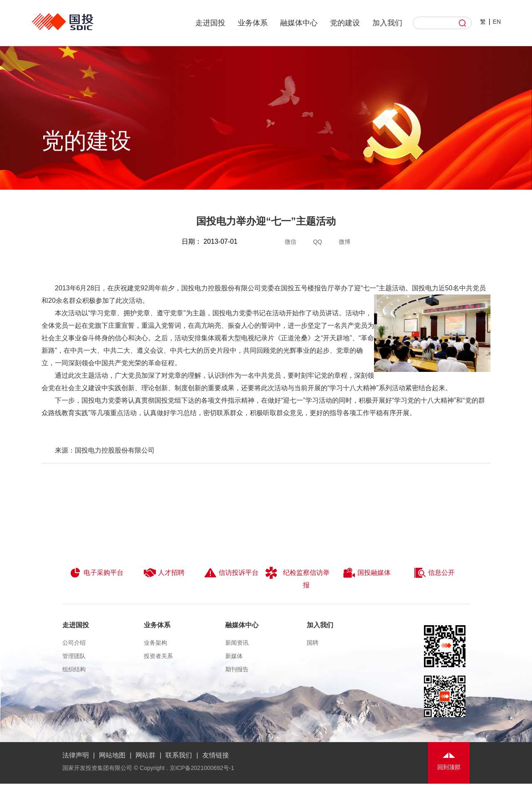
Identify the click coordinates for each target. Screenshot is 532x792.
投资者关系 (158, 656)
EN (497, 22)
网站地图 (112, 755)
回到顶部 (449, 767)
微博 (345, 242)
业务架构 (155, 643)
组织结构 (74, 669)
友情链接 (216, 755)
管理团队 (74, 656)
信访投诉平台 (231, 573)
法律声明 (76, 755)
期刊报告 (237, 669)
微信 (291, 242)
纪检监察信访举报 (297, 578)
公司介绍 (74, 643)
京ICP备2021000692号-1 (202, 768)
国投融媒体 (367, 573)
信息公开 (434, 573)
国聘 (313, 643)
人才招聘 (164, 573)
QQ (318, 242)
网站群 (145, 755)
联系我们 (179, 755)
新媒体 (234, 656)
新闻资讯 (237, 643)
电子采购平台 (96, 573)
